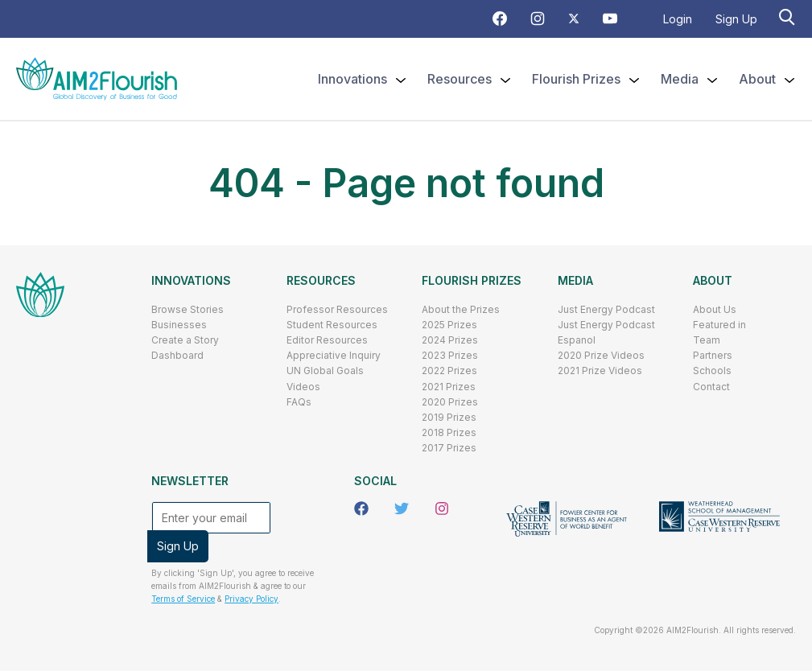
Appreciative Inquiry (334, 355)
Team (707, 340)
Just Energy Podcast (606, 309)
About (713, 280)
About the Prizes (461, 309)
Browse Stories (188, 309)
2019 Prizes (449, 417)
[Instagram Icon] (538, 21)
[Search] (788, 16)
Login (678, 19)
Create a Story (185, 340)
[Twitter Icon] (574, 20)
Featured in (719, 325)
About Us (715, 309)
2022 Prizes (449, 370)
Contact (711, 387)
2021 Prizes (449, 387)
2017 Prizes (449, 448)
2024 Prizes (450, 340)
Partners (713, 355)
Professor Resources (337, 309)
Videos (303, 387)
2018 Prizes (449, 432)
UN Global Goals (325, 370)
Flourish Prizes (472, 280)
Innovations (191, 280)
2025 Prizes (449, 325)
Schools (712, 370)
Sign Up (736, 19)
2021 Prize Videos (600, 370)
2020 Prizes (450, 402)
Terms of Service (183, 599)
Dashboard (177, 355)
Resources (321, 280)
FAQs (299, 402)
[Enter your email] (211, 518)
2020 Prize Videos (601, 355)
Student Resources (332, 325)
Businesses (179, 325)
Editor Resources (327, 340)
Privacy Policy (251, 599)
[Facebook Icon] (500, 21)
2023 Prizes (450, 355)
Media (575, 280)
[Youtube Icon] (610, 21)
